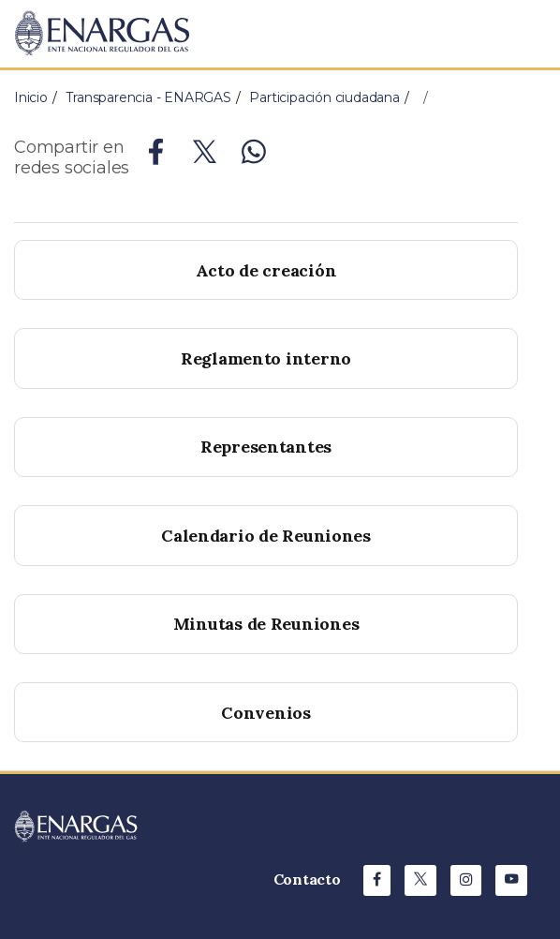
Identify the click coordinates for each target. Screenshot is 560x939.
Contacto (307, 879)
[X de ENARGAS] (420, 880)
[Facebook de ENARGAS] (377, 880)
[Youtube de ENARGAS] (511, 880)
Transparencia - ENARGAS (148, 97)
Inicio (31, 97)
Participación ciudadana (324, 97)
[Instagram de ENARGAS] (466, 880)
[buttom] (266, 447)
